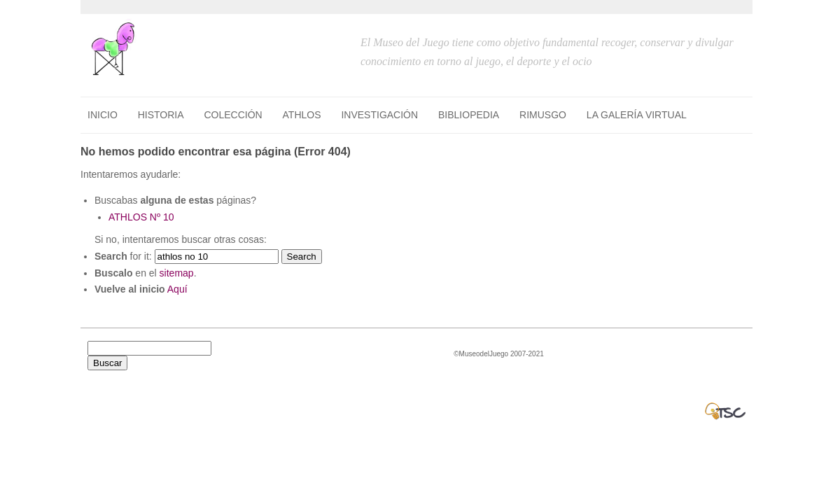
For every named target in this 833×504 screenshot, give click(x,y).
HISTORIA (161, 115)
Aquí (177, 289)
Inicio (103, 115)
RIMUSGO (543, 115)
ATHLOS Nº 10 (141, 217)
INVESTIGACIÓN (379, 115)
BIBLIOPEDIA (469, 115)
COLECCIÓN (233, 115)
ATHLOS (302, 115)
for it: (123, 256)
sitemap (177, 273)
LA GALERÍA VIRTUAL (637, 115)
